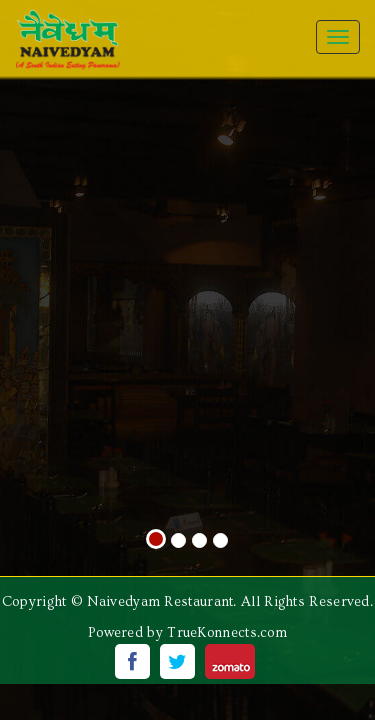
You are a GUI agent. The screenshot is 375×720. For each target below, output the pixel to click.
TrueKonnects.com (227, 633)
